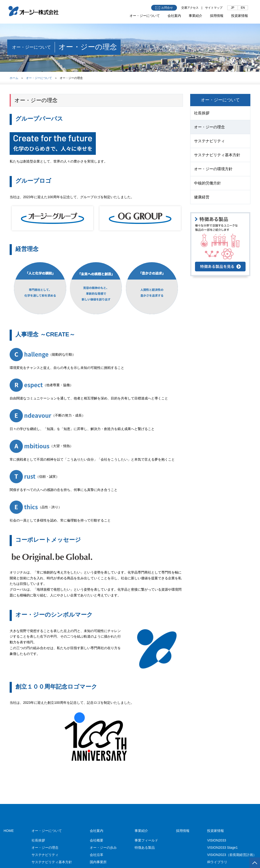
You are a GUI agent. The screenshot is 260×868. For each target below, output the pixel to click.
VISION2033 (217, 840)
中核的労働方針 (208, 183)
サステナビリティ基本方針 (217, 155)
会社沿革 (97, 855)
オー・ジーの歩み (103, 848)
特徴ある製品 (145, 848)
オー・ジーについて (145, 16)
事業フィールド (146, 840)
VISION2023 (232, 855)
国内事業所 (98, 862)
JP (233, 8)
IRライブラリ (217, 862)
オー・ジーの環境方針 (213, 169)
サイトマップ (214, 8)
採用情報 (217, 16)
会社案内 (174, 16)
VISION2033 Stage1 (222, 848)
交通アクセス (190, 8)
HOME (9, 831)
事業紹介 (195, 16)
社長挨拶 (202, 113)
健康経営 (202, 197)
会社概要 (97, 840)
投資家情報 (240, 16)
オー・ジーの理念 (209, 127)
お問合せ (164, 8)
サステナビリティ (209, 141)
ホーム (14, 78)
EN (243, 8)
